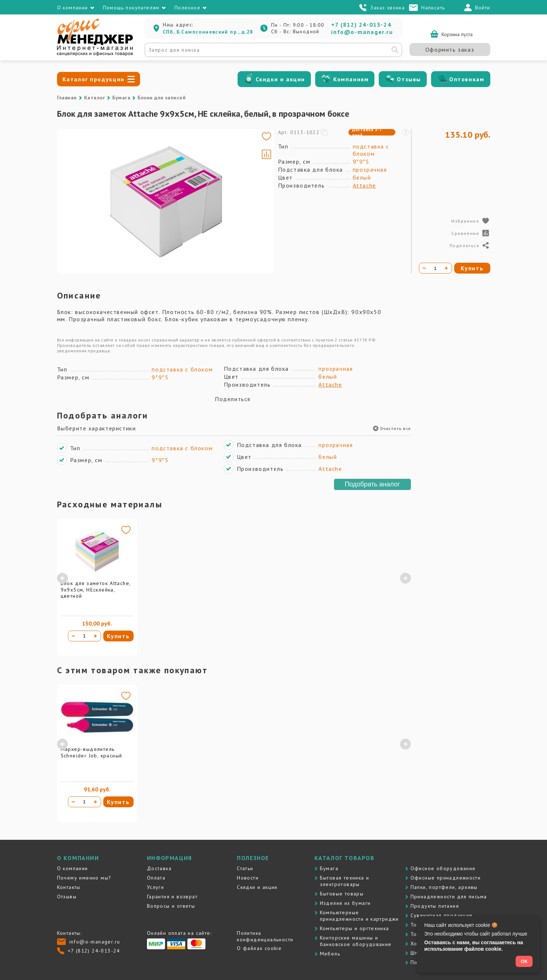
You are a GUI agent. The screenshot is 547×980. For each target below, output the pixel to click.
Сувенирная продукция (442, 915)
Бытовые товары (342, 894)
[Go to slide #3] (78, 218)
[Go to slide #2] (78, 184)
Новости (248, 878)
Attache (364, 185)
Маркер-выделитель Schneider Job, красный (92, 752)
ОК (524, 961)
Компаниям (351, 79)
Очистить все (392, 428)
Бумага (121, 98)
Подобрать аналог (372, 484)
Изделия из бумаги (345, 903)
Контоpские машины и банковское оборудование (356, 941)
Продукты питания (435, 906)
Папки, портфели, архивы (444, 887)
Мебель (330, 954)
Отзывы (409, 79)
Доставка (159, 868)
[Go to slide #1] (78, 150)
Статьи (245, 868)
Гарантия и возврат (172, 897)
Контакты (69, 887)
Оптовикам (467, 79)
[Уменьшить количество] (73, 636)
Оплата (156, 878)
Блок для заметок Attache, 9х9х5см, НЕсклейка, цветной (96, 590)
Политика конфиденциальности (265, 936)
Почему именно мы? (84, 878)
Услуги (155, 887)
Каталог (95, 98)
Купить (118, 636)
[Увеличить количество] (95, 636)
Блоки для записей (162, 98)
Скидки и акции (280, 79)
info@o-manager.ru (362, 32)
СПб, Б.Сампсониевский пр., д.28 (208, 32)
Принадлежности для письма (449, 897)
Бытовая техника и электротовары (345, 881)
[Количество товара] (84, 636)
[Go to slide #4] (78, 252)
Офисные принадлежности (446, 878)
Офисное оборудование (443, 868)
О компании (73, 868)
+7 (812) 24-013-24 (361, 25)
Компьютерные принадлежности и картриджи (359, 916)
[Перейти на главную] (95, 54)
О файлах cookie (259, 948)
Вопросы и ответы (171, 906)
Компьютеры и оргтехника (355, 928)
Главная (67, 98)
